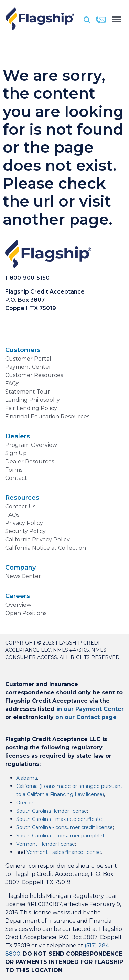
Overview (18, 605)
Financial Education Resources (47, 416)
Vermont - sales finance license (64, 852)
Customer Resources (34, 375)
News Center (23, 576)
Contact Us (20, 506)
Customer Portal (28, 359)
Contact (16, 478)
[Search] (87, 20)
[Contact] (101, 20)
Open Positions (26, 613)
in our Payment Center (90, 709)
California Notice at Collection (46, 548)
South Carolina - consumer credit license (64, 827)
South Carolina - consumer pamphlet (60, 836)
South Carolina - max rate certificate (59, 819)
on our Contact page (86, 717)
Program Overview (31, 445)
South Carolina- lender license (52, 811)
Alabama (27, 778)
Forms (14, 470)
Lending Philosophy (33, 400)
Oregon (25, 803)
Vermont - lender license (46, 844)
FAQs (12, 383)
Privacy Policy (24, 523)
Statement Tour (28, 392)
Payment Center (28, 367)
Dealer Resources (30, 461)
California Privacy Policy (37, 539)
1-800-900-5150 (27, 278)
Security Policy (25, 531)
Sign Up (16, 453)
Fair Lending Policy (31, 408)
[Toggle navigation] (117, 19)
